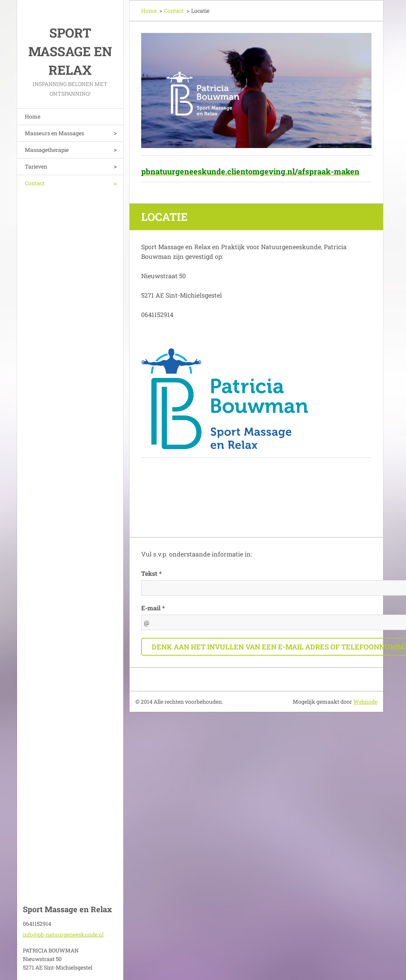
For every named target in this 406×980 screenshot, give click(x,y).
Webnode (365, 702)
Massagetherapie (47, 150)
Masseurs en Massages (54, 133)
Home (33, 116)
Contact (35, 183)
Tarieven (36, 166)
